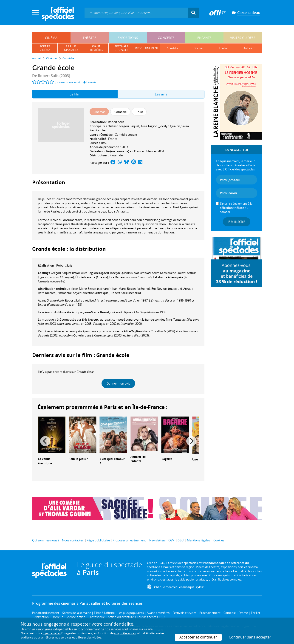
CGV (171, 540)
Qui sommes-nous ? (46, 540)
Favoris (90, 82)
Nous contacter (73, 540)
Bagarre (167, 459)
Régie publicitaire (98, 540)
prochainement (147, 48)
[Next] (191, 441)
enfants (204, 38)
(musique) (167, 289)
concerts (166, 38)
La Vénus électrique (45, 461)
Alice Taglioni (150, 126)
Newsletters (157, 540)
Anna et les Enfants (138, 459)
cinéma (51, 38)
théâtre (90, 38)
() (65, 273)
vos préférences (125, 633)
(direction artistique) (83, 293)
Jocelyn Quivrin (170, 126)
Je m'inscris (237, 222)
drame (198, 48)
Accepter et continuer (198, 637)
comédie (172, 48)
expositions (128, 38)
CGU (181, 540)
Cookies (219, 540)
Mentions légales (198, 540)
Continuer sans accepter (250, 637)
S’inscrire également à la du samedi (236, 208)
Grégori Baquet (129, 126)
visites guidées (243, 38)
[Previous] (45, 441)
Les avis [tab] (161, 94)
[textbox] (136, 13)
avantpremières (96, 48)
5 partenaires (52, 633)
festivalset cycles (122, 48)
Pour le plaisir (78, 459)
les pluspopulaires (71, 48)
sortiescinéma (45, 48)
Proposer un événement (129, 540)
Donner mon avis (118, 383)
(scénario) (91, 289)
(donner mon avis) (67, 82)
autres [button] (248, 48)
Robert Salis (116, 122)
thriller (223, 48)
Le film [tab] (75, 94)
